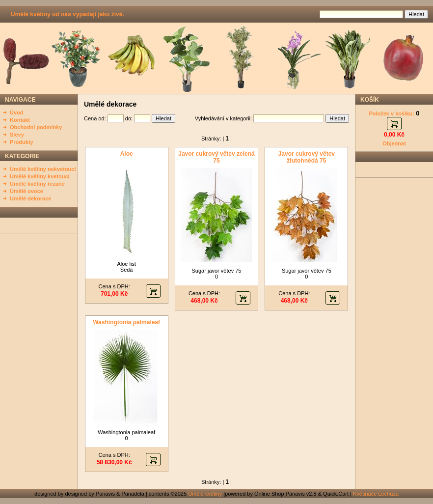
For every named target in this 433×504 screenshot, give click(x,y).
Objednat (394, 143)
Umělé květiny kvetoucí (40, 176)
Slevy (17, 135)
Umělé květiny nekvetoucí (43, 169)
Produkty (22, 142)
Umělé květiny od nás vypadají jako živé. (68, 14)
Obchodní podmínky (36, 127)
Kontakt (20, 120)
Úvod (17, 112)
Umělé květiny (205, 494)
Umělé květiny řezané (37, 184)
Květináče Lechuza (376, 494)
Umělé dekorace (30, 198)
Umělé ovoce (27, 191)
